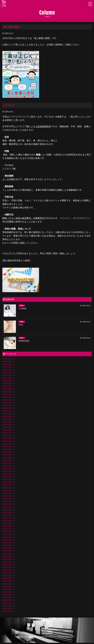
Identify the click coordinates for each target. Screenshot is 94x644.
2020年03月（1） (9, 562)
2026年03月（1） (9, 364)
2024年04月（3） (9, 427)
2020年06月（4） (9, 554)
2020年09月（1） (9, 545)
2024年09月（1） (9, 414)
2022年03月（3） (9, 496)
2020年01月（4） (9, 567)
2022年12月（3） (9, 471)
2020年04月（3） (9, 559)
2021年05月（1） (9, 523)
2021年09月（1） (9, 513)
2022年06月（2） (9, 488)
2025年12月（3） (9, 373)
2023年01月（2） (9, 469)
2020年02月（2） (9, 565)
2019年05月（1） (9, 589)
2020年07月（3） (9, 551)
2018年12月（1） (9, 603)
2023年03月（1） (9, 463)
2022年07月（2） (9, 485)
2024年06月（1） (9, 422)
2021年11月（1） (9, 507)
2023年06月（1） (9, 455)
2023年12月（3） (9, 438)
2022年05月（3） (9, 491)
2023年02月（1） (9, 466)
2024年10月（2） (9, 411)
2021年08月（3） (9, 515)
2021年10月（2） (9, 510)
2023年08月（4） (9, 449)
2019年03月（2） (9, 595)
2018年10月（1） (9, 608)
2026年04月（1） (9, 362)
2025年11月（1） (9, 375)
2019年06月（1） (9, 587)
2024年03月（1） (9, 430)
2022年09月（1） (9, 480)
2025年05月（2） (9, 392)
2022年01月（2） (9, 501)
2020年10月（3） (9, 543)
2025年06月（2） (9, 389)
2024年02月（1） (9, 433)
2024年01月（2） (9, 436)
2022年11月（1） (9, 474)
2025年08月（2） (9, 383)
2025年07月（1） (9, 386)
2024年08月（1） (9, 416)
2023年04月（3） (9, 460)
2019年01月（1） (9, 600)
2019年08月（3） (9, 581)
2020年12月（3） (9, 537)
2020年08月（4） (9, 548)
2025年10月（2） (9, 378)
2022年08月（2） (9, 482)
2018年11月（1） (9, 606)
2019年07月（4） (9, 584)
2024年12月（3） (9, 405)
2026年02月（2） (9, 367)
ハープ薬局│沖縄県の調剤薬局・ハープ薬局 (4, 4)
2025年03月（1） (9, 397)
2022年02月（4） (9, 499)
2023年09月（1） (9, 447)
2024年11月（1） (9, 408)
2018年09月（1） (9, 611)
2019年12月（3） (9, 570)
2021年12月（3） (9, 504)
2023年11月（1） (9, 441)
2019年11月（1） (9, 573)
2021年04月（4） (9, 526)
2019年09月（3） (9, 578)
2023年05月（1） (9, 458)
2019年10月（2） (9, 576)
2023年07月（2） (9, 452)
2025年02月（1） (9, 400)
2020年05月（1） (9, 556)
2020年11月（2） (9, 540)
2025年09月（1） (9, 381)
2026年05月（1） (9, 359)
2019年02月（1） (9, 598)
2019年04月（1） (9, 592)
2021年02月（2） (9, 532)
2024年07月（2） (9, 419)
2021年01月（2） (9, 534)
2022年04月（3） (9, 493)
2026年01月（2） (9, 370)
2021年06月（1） (9, 521)
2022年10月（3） (9, 477)
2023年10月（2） (9, 444)
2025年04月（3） (9, 394)
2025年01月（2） (9, 403)
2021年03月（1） (9, 529)
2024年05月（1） (9, 425)
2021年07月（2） (9, 518)
